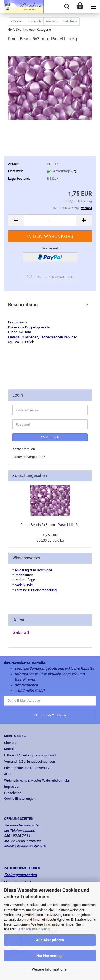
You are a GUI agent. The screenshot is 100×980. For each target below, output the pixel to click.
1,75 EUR (50, 535)
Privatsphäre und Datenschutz (27, 768)
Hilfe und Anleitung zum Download (30, 755)
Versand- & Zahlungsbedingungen (29, 761)
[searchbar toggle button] (67, 7)
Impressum (13, 787)
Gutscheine (13, 793)
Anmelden (50, 437)
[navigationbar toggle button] (93, 7)
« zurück (34, 21)
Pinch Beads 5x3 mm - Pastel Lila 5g (50, 525)
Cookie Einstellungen (20, 799)
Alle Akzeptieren (50, 940)
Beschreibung (23, 305)
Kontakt (10, 749)
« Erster (17, 21)
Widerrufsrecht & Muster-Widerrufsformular (37, 780)
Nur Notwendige (50, 956)
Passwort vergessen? (29, 457)
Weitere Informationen (50, 969)
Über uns (11, 743)
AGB (7, 774)
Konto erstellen (24, 449)
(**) (74, 171)
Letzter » (70, 21)
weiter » (52, 21)
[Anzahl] (50, 220)
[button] (16, 220)
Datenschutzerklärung (33, 929)
